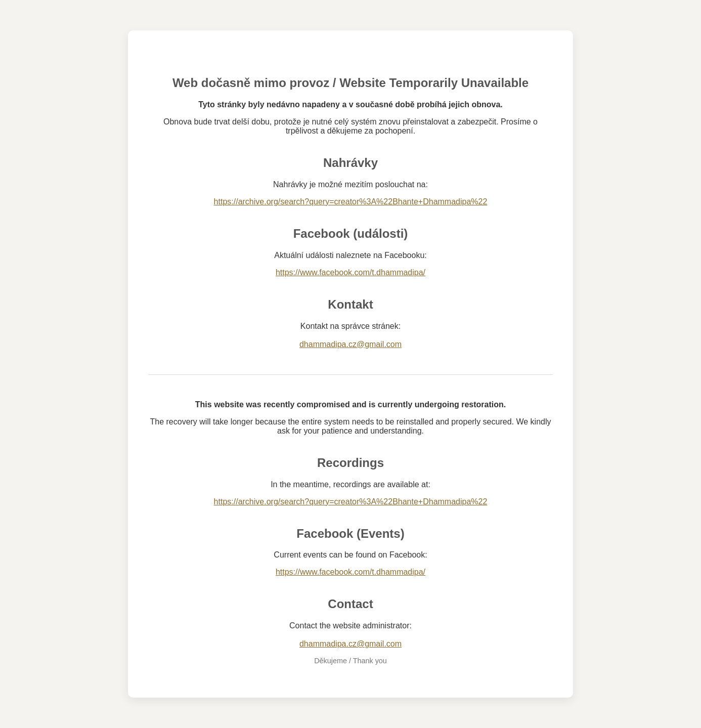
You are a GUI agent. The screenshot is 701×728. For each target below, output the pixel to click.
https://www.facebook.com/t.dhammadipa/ (350, 272)
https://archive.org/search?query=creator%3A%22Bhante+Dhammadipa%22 (351, 202)
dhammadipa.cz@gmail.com (350, 344)
